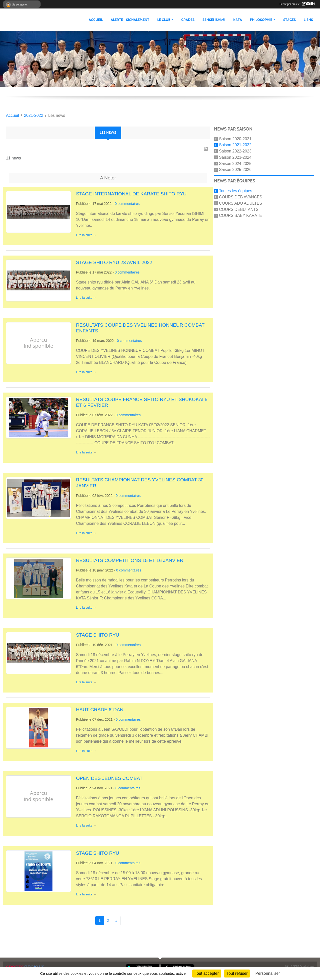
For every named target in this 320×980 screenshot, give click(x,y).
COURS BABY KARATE (240, 215)
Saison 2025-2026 (235, 170)
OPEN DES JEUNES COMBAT (109, 778)
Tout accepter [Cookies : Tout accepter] (207, 973)
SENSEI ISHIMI (214, 20)
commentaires (129, 204)
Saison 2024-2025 (235, 163)
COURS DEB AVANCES (241, 197)
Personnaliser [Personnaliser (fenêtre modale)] (268, 973)
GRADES (188, 20)
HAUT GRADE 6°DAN (100, 710)
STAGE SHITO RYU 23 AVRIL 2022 (114, 262)
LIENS (308, 20)
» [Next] (116, 920)
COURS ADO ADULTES (240, 203)
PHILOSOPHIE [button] (261, 20)
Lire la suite (84, 235)
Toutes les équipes (236, 191)
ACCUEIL (96, 20)
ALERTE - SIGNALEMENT (130, 20)
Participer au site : (297, 4)
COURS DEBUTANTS (239, 209)
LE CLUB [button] (164, 20)
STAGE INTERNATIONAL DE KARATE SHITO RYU (131, 194)
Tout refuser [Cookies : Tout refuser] (237, 973)
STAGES (289, 20)
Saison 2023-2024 (235, 157)
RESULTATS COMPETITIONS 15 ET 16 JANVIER (130, 560)
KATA (238, 20)
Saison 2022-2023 (235, 151)
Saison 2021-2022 (235, 145)
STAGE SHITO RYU (98, 635)
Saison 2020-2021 (235, 139)
